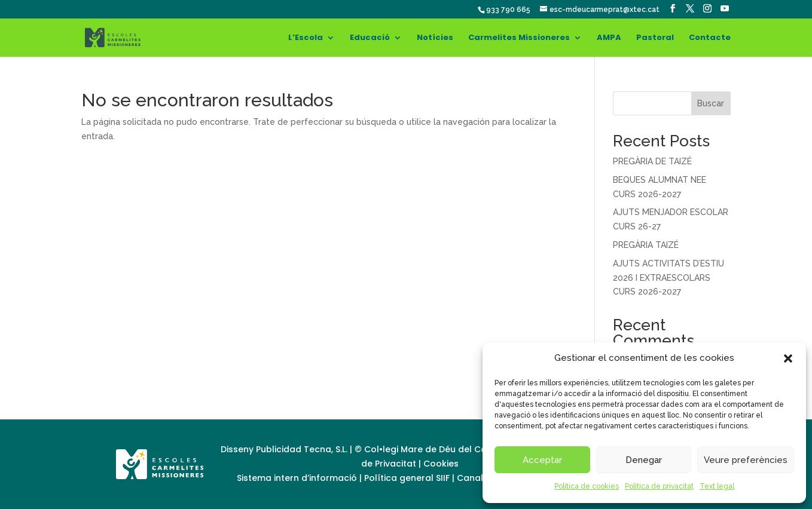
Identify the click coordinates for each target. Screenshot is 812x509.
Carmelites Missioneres (519, 38)
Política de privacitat (659, 486)
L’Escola (306, 38)
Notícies (435, 38)
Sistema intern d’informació (298, 478)
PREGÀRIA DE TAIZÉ (652, 161)
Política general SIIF (407, 478)
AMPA (609, 38)
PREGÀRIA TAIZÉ (646, 245)
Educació (370, 38)
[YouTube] (725, 9)
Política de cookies (587, 486)
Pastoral (655, 38)
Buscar (711, 103)
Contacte (710, 38)
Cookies (441, 464)
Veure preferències (746, 460)
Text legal (717, 486)
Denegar (644, 460)
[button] (788, 358)
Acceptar (542, 460)
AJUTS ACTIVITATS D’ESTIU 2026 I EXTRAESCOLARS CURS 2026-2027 (668, 278)
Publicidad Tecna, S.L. (302, 449)
